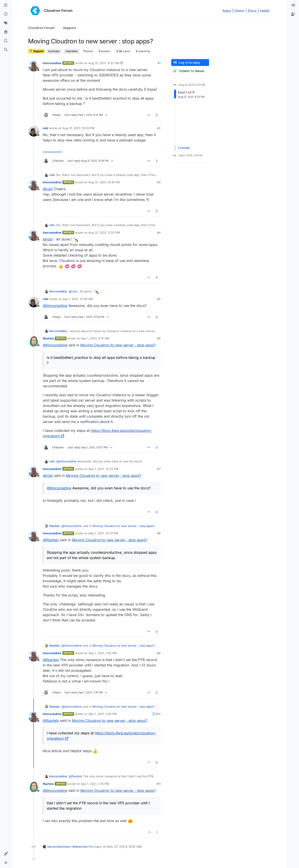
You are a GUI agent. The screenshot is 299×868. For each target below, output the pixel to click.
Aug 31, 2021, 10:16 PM (104, 182)
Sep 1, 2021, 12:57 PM (103, 533)
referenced (79, 847)
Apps (227, 11)
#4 (159, 233)
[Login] (293, 5)
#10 (158, 714)
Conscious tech (52, 152)
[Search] (6, 50)
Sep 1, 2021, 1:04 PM (103, 714)
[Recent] (6, 14)
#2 (159, 128)
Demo (239, 11)
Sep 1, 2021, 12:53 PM (103, 469)
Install (265, 11)
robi (46, 128)
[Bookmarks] (6, 41)
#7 (159, 469)
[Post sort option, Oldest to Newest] (190, 71)
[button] (6, 854)
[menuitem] (293, 5)
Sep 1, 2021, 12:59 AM (78, 299)
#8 (159, 533)
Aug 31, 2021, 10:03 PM (79, 128)
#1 (159, 63)
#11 (159, 784)
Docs (252, 11)
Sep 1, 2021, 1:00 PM (103, 653)
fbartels (48, 338)
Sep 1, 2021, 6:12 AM (95, 338)
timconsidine (52, 63)
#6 (159, 338)
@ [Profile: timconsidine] (55, 306)
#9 (159, 653)
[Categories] (6, 5)
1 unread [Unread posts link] (184, 148)
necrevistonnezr (59, 847)
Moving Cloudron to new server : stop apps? (118, 345)
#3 (159, 182)
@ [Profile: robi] (48, 189)
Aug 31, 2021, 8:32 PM (104, 63)
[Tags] (6, 23)
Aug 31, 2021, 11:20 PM (104, 233)
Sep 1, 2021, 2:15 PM (95, 784)
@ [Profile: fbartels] (51, 540)
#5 (159, 299)
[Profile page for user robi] (34, 131)
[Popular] (6, 32)
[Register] (293, 14)
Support (36, 51)
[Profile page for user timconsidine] (34, 66)
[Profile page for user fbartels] (34, 341)
